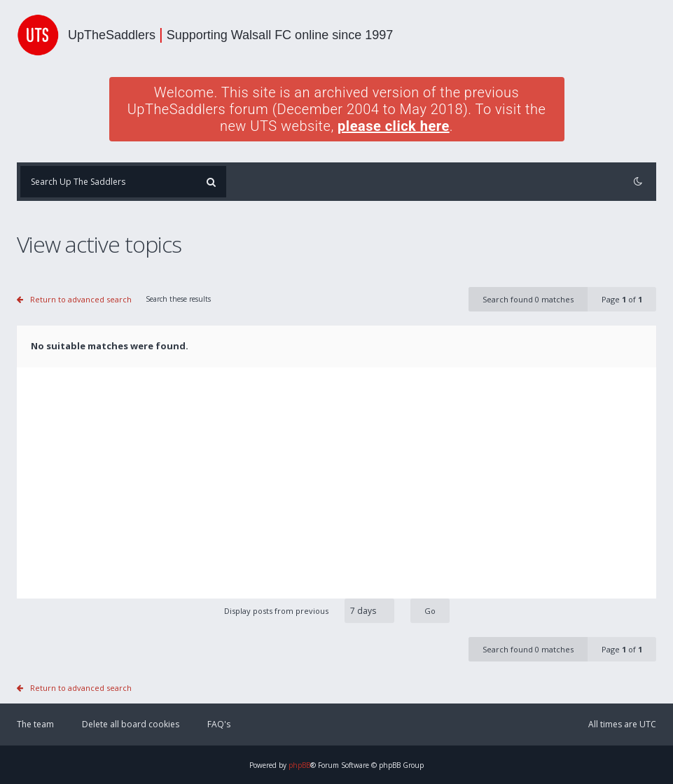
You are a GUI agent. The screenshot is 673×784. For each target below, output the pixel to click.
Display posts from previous (337, 611)
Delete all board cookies (131, 724)
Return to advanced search (81, 299)
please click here (394, 126)
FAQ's (219, 724)
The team (35, 724)
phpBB (299, 765)
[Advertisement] (336, 493)
